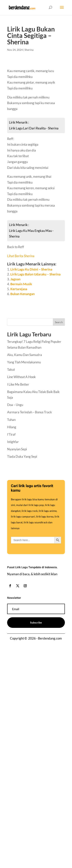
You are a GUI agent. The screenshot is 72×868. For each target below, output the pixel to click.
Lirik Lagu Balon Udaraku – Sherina (35, 274)
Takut (11, 369)
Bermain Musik (21, 284)
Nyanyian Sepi (17, 449)
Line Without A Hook (21, 377)
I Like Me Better (18, 384)
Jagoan (15, 279)
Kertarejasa (19, 289)
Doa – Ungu (15, 405)
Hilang (12, 427)
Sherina (29, 50)
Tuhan (11, 420)
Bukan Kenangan (23, 294)
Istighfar (13, 442)
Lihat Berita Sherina (21, 256)
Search (59, 322)
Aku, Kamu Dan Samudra (25, 355)
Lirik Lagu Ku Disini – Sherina (31, 269)
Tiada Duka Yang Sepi (22, 456)
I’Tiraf (11, 434)
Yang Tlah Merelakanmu (24, 362)
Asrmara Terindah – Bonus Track (30, 412)
